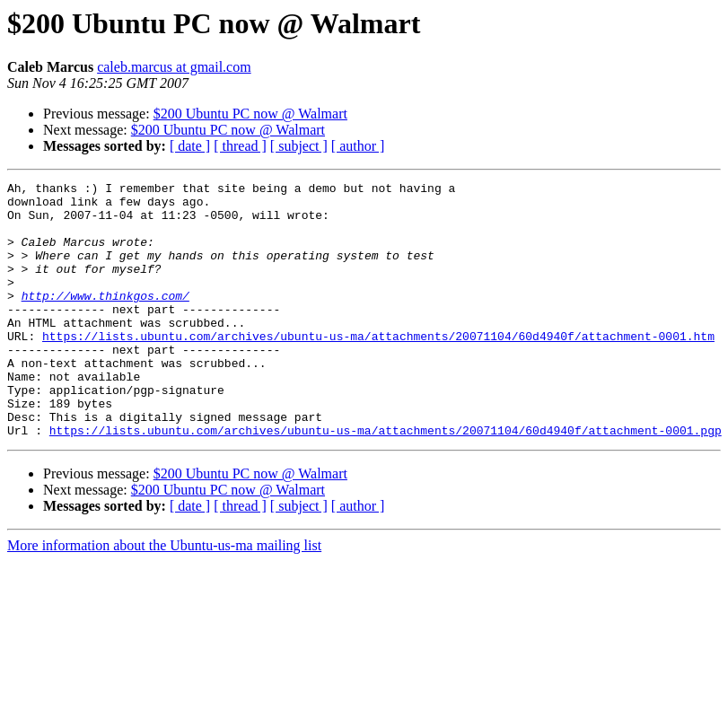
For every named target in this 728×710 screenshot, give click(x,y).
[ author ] (358, 146)
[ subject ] (299, 146)
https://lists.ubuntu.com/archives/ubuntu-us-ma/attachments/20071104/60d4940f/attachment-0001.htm (378, 368)
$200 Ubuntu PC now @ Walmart (250, 114)
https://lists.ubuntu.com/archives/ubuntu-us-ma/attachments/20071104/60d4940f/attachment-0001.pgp (386, 481)
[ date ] (190, 146)
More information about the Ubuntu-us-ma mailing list (164, 596)
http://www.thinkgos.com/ (105, 320)
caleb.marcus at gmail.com (174, 67)
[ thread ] (240, 146)
